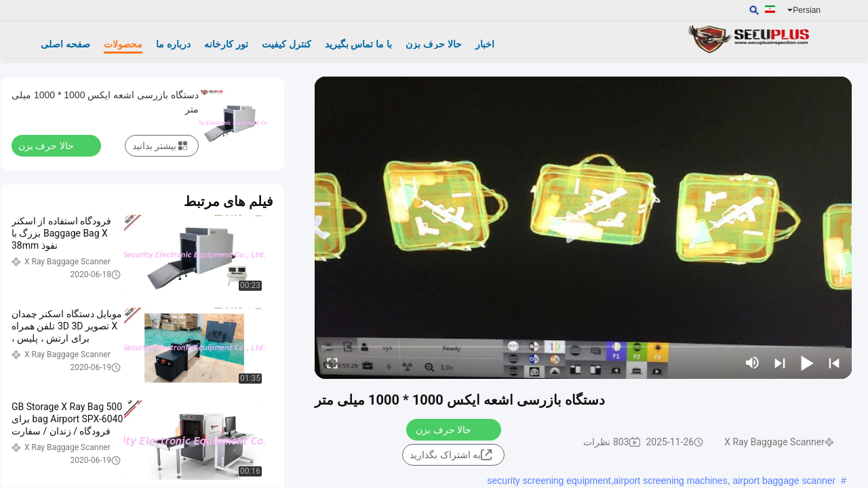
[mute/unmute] (753, 363)
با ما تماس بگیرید (359, 44)
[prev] (834, 363)
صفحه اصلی (65, 44)
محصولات (123, 44)
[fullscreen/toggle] (332, 363)
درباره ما (173, 44)
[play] (583, 228)
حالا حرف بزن (434, 44)
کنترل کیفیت (287, 44)
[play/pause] (807, 363)
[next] (780, 363)
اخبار (485, 44)
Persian (804, 10)
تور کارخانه (226, 44)
